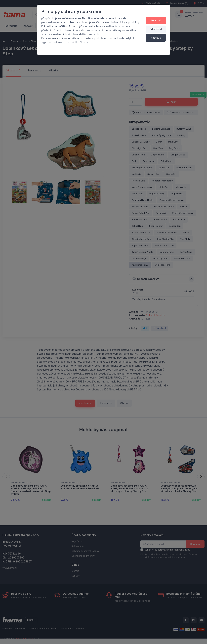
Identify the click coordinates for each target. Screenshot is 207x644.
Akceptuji (156, 20)
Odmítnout (156, 29)
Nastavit (156, 38)
